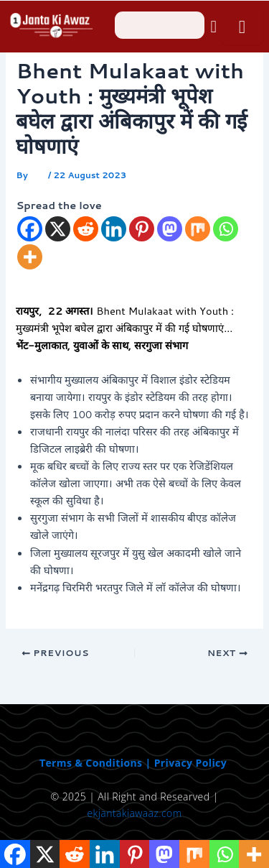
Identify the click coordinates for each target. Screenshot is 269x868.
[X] (58, 229)
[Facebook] (30, 229)
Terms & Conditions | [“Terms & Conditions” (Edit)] (97, 763)
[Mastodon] (170, 229)
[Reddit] (86, 229)
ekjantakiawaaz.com (135, 813)
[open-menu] (242, 27)
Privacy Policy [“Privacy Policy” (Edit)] (190, 763)
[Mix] (198, 229)
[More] (30, 257)
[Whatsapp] (226, 229)
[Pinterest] (142, 229)
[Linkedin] (114, 229)
